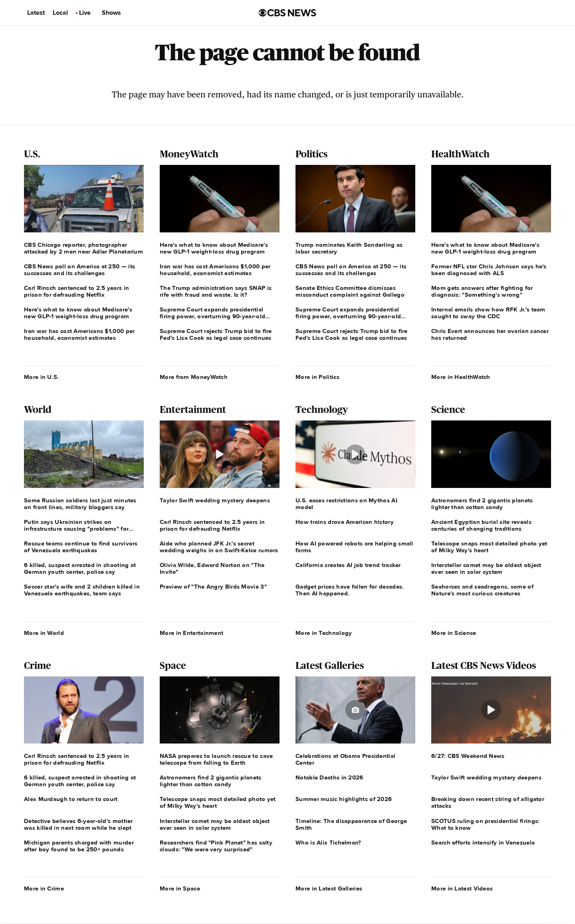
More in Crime (44, 888)
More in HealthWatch (461, 377)
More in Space (180, 888)
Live (85, 13)
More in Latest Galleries (329, 888)
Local (60, 13)
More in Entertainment (191, 633)
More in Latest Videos (462, 888)
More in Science (454, 633)
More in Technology (324, 633)
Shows (111, 13)
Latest (36, 13)
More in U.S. (42, 377)
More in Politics (317, 377)
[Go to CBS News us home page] (287, 13)
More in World (44, 633)
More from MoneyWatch (194, 377)
